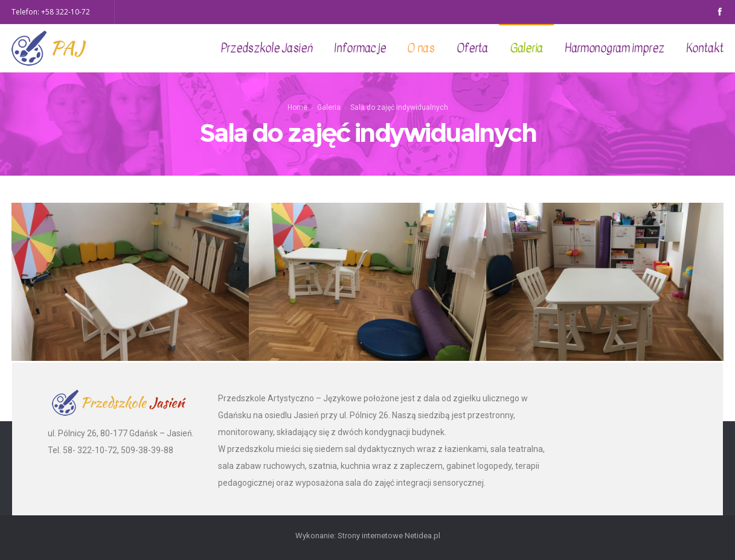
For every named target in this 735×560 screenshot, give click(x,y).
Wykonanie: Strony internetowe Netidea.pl (368, 536)
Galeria (329, 107)
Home (297, 107)
